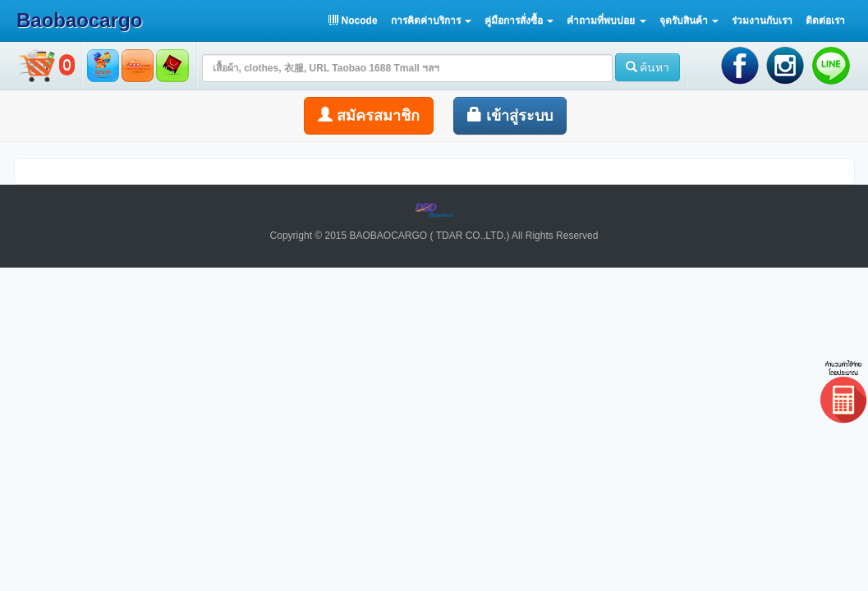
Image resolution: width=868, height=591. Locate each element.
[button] (431, 21)
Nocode (353, 21)
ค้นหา (648, 67)
